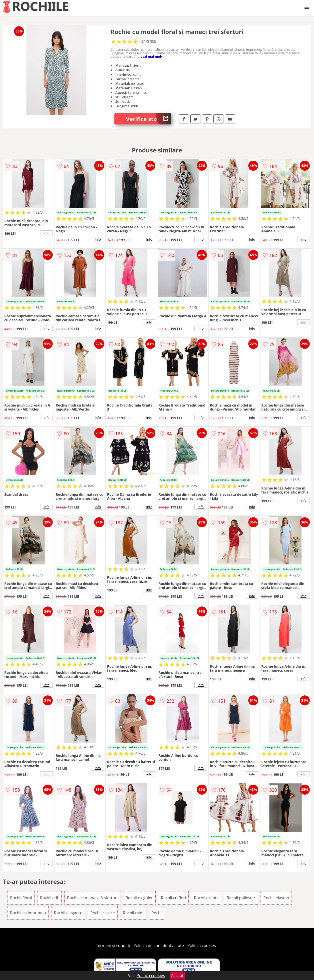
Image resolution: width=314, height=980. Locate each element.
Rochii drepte (206, 898)
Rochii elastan (276, 898)
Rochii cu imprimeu (28, 913)
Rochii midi (133, 913)
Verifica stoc (149, 119)
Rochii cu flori (173, 898)
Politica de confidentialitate (159, 946)
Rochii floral (21, 898)
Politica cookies (202, 946)
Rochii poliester (241, 898)
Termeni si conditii (113, 946)
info (46, 233)
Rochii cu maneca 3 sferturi (92, 898)
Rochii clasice (103, 913)
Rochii (157, 913)
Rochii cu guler (139, 898)
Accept (177, 976)
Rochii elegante (68, 913)
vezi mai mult (152, 56)
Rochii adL (49, 898)
